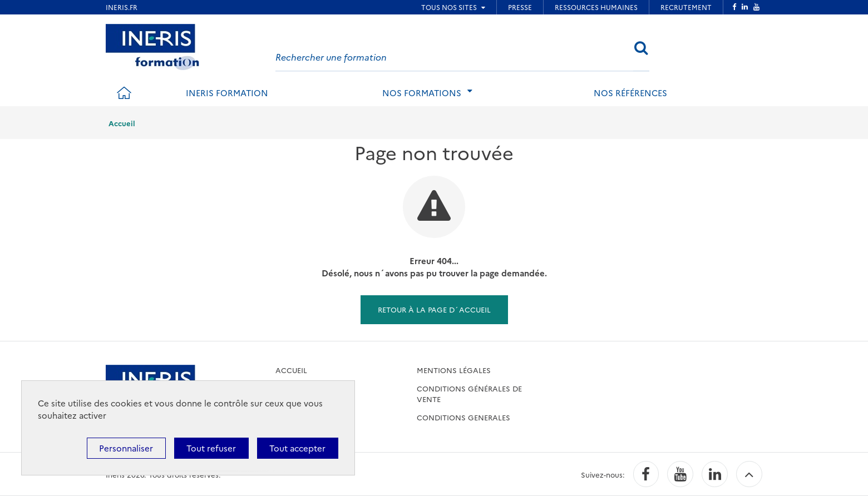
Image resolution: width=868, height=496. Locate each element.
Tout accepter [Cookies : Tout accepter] (297, 448)
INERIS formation (227, 93)
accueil (291, 370)
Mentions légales (454, 370)
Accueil (122, 123)
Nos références (630, 93)
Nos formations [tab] (422, 93)
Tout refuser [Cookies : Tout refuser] (211, 448)
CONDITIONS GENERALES (463, 417)
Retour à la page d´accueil (434, 309)
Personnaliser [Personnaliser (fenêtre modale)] (126, 448)
